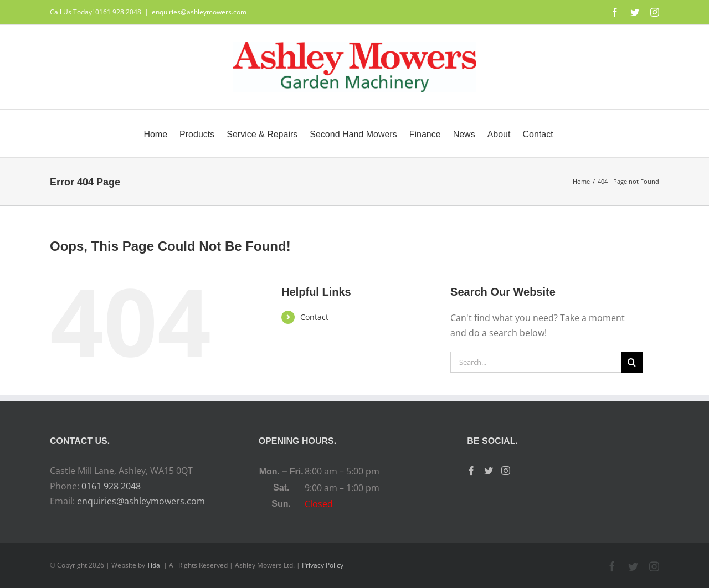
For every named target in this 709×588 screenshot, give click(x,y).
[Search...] (536, 362)
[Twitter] (489, 471)
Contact (314, 317)
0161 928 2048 (111, 486)
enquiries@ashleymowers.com (199, 12)
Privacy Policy (323, 565)
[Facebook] (471, 471)
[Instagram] (506, 471)
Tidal (154, 565)
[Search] (632, 362)
